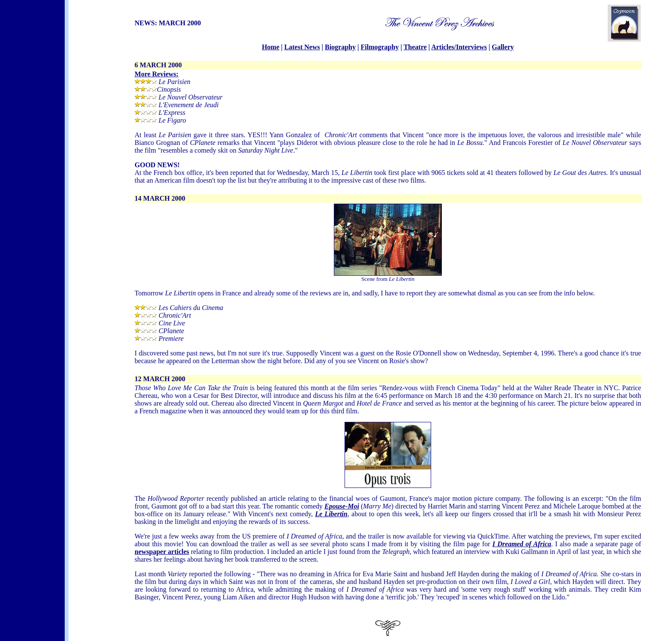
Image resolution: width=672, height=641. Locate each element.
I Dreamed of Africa (522, 544)
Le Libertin (331, 514)
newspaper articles (162, 552)
